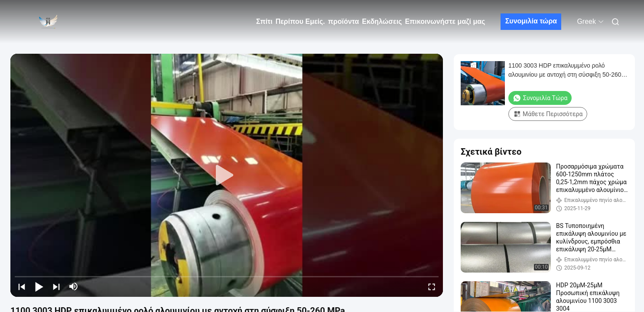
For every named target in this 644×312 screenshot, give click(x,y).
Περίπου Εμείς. (300, 21)
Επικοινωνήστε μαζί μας (445, 21)
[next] (56, 286)
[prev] (22, 286)
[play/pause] (39, 286)
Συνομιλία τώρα (531, 21)
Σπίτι (264, 21)
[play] (227, 175)
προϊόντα (344, 21)
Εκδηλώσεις (382, 21)
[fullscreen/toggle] (432, 286)
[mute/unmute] (74, 286)
